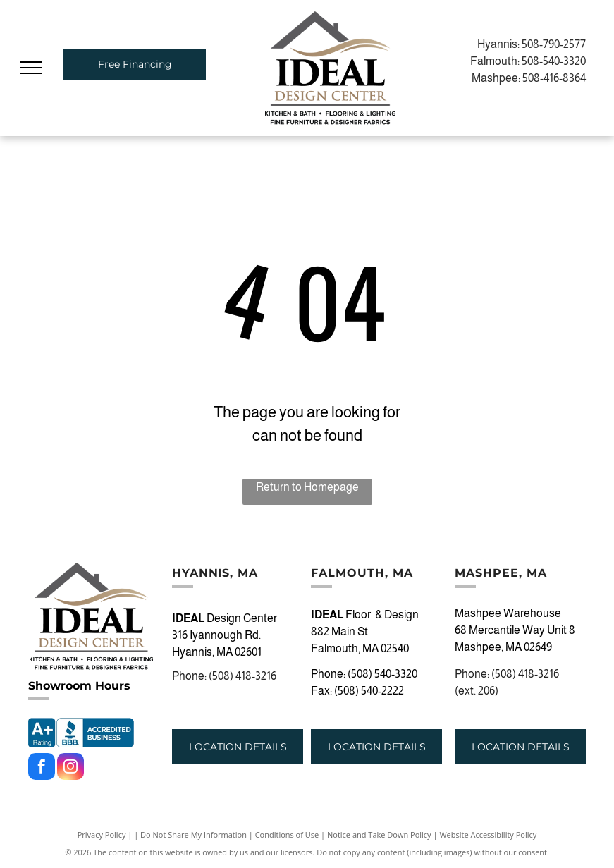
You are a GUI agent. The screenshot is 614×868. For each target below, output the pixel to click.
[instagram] (70, 768)
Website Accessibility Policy (488, 835)
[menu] (31, 68)
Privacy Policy (102, 835)
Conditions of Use (287, 835)
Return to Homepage (307, 487)
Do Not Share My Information (194, 835)
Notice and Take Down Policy (379, 835)
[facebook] (42, 768)
